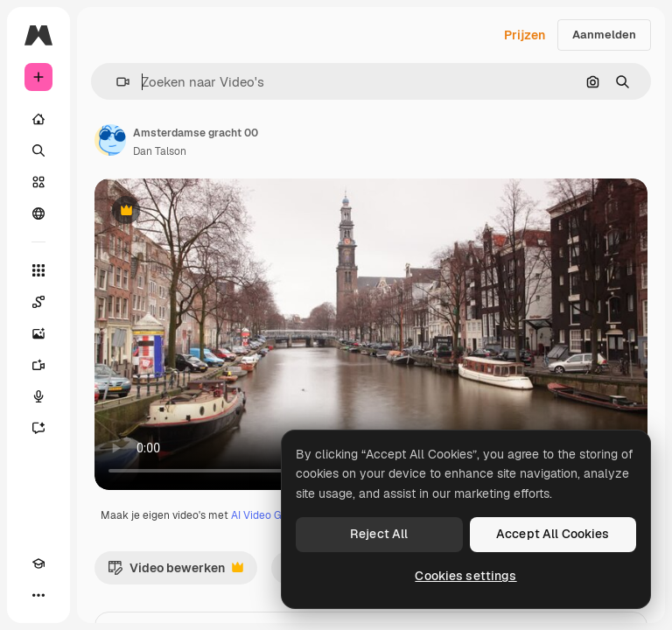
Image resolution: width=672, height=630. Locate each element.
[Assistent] (38, 428)
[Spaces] (38, 302)
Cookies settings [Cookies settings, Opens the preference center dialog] (465, 576)
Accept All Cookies (553, 534)
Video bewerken (175, 572)
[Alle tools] (38, 270)
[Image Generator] (38, 333)
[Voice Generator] (38, 396)
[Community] (38, 213)
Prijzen (525, 35)
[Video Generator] (38, 365)
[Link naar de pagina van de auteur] (110, 140)
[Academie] (38, 563)
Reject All (379, 534)
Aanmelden (604, 35)
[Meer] (38, 595)
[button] (116, 82)
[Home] (38, 119)
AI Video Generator (277, 515)
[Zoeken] (38, 150)
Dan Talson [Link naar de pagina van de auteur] (160, 151)
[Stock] (38, 182)
